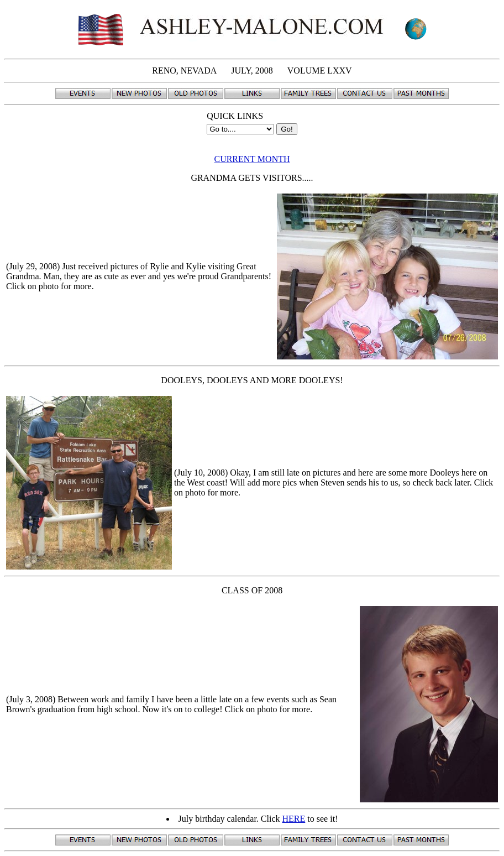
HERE (294, 819)
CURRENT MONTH (252, 159)
